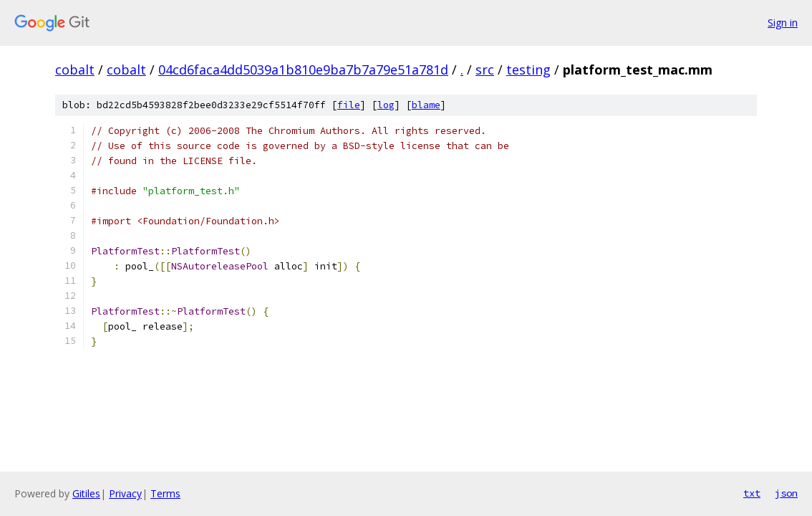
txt (752, 493)
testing (528, 70)
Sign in (783, 23)
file (349, 105)
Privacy (125, 493)
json (786, 493)
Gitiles (86, 493)
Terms (165, 493)
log (386, 105)
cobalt (75, 70)
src (485, 70)
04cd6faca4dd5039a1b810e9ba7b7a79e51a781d (303, 70)
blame (426, 105)
